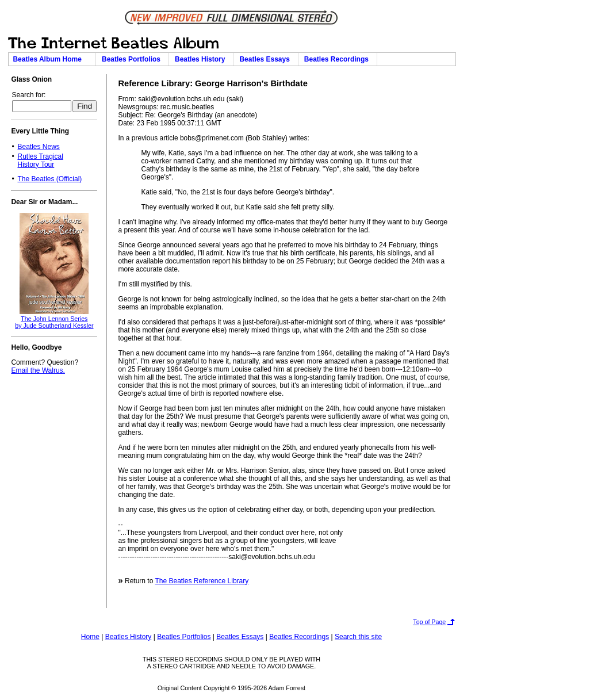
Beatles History (202, 59)
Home (90, 637)
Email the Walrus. (38, 370)
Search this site (358, 637)
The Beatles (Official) (49, 179)
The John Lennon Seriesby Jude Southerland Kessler (54, 322)
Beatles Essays (266, 59)
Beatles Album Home (52, 59)
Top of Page (429, 622)
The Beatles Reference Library (202, 581)
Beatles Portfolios (133, 59)
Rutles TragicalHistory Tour (40, 160)
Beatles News (38, 147)
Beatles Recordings (338, 59)
